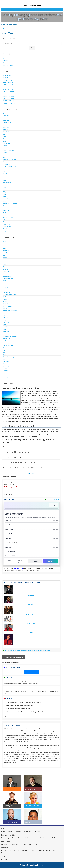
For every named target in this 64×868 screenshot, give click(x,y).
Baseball (5, 130)
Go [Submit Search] (32, 48)
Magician (5, 196)
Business (5, 139)
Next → (51, 561)
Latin (4, 194)
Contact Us (37, 832)
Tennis (5, 368)
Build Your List (6, 29)
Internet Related (7, 185)
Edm (4, 162)
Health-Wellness (7, 306)
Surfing (5, 364)
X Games (5, 378)
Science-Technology (8, 217)
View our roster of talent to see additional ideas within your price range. (27, 650)
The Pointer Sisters (31, 615)
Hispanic (5, 180)
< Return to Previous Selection (13, 657)
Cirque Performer (8, 143)
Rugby (5, 355)
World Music (6, 229)
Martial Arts (6, 327)
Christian (5, 141)
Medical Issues (7, 199)
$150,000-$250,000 (8, 94)
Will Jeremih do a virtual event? (14, 447)
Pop (4, 206)
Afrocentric (6, 116)
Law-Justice (6, 322)
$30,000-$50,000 (8, 85)
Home (3, 832)
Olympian (6, 341)
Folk (4, 171)
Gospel (5, 178)
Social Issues (7, 361)
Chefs (5, 262)
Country (5, 153)
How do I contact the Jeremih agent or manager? (20, 462)
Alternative (6, 118)
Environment (6, 292)
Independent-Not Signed (10, 311)
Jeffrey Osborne (31, 646)
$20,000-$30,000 (8, 82)
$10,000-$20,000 (8, 80)
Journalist (5, 318)
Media (5, 329)
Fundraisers (28, 838)
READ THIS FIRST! (32, 672)
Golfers (5, 176)
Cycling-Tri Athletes (8, 278)
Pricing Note (7, 489)
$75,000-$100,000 (8, 89)
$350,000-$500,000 (8, 99)
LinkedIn (4, 859)
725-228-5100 (18, 568)
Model (5, 201)
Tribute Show (7, 224)
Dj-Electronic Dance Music (10, 160)
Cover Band (6, 155)
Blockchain (6, 253)
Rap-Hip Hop (6, 210)
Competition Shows (8, 150)
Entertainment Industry (9, 166)
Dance (5, 157)
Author (5, 248)
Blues (4, 136)
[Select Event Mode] (32, 534)
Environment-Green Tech (10, 295)
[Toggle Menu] (32, 10)
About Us (10, 832)
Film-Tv (5, 169)
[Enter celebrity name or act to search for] (32, 44)
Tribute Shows (7, 226)
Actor (4, 113)
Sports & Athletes (8, 65)
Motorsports (6, 338)
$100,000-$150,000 (8, 92)
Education (6, 288)
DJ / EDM (23, 844)
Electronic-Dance (8, 164)
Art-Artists (6, 125)
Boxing (5, 258)
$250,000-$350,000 (8, 96)
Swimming (6, 220)
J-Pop (4, 187)
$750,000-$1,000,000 (9, 103)
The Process (55, 838)
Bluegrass (6, 134)
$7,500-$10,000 (7, 78)
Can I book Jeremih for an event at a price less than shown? (23, 467)
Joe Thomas (31, 632)
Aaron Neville (31, 595)
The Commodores (31, 623)
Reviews (18, 832)
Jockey (5, 315)
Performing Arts (7, 343)
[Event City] (32, 543)
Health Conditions (8, 304)
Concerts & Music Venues (42, 838)
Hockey (5, 308)
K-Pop (5, 192)
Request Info (27, 832)
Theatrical (6, 222)
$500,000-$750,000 (8, 101)
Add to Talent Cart (53, 500)
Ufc (4, 373)
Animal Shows (7, 123)
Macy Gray (31, 604)
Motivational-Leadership (10, 203)
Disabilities (6, 283)
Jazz (4, 190)
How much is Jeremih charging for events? (18, 457)
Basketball (6, 132)
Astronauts (6, 127)
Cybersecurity (7, 276)
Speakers (6, 63)
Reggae (5, 213)
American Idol (7, 120)
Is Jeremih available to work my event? (16, 452)
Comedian (6, 148)
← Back (35, 561)
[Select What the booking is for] (32, 525)
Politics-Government (9, 345)
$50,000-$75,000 (8, 87)
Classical (5, 146)
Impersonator (7, 183)
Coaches (5, 269)
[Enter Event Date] (32, 551)
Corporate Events (17, 838)
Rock (4, 215)
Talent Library (5, 838)
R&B (4, 208)
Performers (6, 60)
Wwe (4, 231)
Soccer (5, 359)
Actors (5, 58)
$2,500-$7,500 (7, 75)
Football (5, 173)
